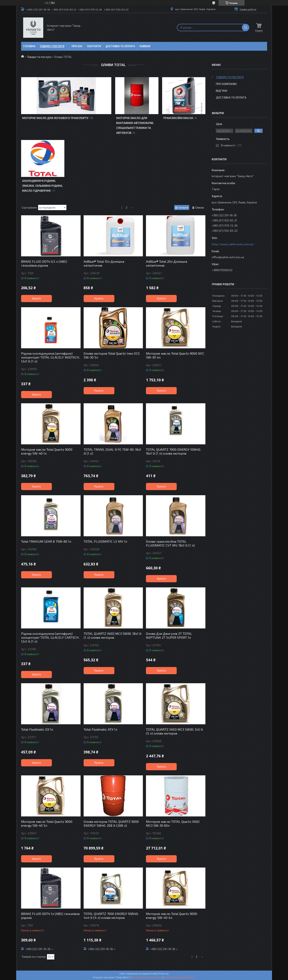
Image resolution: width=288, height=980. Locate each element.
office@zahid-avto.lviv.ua (228, 257)
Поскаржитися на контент (147, 977)
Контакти (94, 46)
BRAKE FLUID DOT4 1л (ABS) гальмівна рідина (50, 916)
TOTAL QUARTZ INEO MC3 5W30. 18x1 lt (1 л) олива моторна (113, 635)
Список (200, 207)
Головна (29, 46)
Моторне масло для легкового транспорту (55, 118)
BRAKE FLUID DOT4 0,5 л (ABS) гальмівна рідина (44, 263)
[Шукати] (246, 28)
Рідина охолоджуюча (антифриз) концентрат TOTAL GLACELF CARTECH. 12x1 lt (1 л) (50, 637)
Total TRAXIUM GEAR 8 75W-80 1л (46, 541)
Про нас (77, 46)
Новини (145, 46)
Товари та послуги (39, 57)
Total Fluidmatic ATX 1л (100, 729)
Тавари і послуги (52, 46)
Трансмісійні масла (178, 118)
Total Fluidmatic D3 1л (37, 729)
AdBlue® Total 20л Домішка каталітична (167, 263)
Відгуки (221, 91)
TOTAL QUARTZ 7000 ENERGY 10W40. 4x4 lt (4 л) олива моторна (111, 916)
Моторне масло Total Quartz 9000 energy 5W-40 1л (47, 451)
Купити (36, 298)
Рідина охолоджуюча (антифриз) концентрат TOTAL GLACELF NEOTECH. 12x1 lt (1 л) (50, 357)
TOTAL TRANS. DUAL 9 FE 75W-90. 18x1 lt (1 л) (112, 451)
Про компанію (226, 84)
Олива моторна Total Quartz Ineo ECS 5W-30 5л (112, 355)
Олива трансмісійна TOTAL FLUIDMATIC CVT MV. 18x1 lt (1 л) (170, 543)
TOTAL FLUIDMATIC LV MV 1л (105, 541)
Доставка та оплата (120, 46)
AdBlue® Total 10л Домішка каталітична (104, 263)
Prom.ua (164, 973)
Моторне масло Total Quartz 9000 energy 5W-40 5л (47, 823)
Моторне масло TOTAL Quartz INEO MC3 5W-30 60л (173, 823)
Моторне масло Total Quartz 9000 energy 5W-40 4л (172, 916)
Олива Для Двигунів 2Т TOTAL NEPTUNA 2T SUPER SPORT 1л (169, 635)
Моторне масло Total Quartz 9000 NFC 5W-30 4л (175, 355)
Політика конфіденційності (179, 977)
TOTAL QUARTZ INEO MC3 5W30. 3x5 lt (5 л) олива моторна (174, 731)
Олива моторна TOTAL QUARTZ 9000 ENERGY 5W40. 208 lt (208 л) (111, 823)
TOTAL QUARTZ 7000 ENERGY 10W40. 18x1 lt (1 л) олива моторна (173, 451)
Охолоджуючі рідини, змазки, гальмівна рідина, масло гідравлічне (43, 186)
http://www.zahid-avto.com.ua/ (233, 244)
